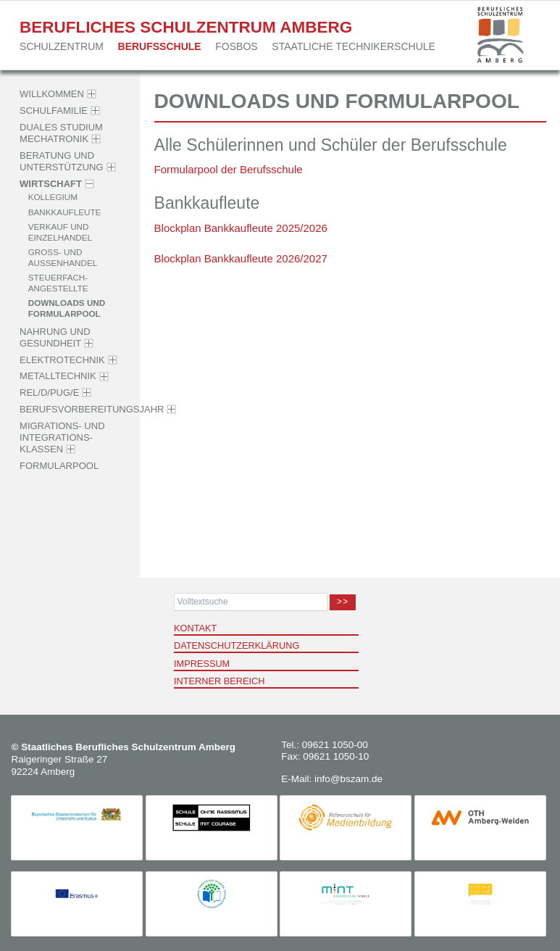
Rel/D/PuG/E (49, 393)
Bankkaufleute (65, 211)
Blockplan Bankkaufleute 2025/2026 (241, 228)
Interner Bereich (219, 681)
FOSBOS (236, 46)
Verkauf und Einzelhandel (60, 232)
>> (343, 602)
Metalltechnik (58, 377)
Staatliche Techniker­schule (354, 46)
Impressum (202, 664)
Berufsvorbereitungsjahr (92, 409)
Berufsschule (160, 46)
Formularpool (59, 466)
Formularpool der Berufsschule (229, 169)
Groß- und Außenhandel (63, 257)
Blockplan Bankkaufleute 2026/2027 (241, 258)
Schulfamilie (54, 111)
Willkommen (52, 94)
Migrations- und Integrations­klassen (62, 438)
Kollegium (53, 197)
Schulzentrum (62, 46)
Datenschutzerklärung (237, 645)
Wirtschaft (51, 184)
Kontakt (195, 628)
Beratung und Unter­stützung (62, 161)
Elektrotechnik (62, 360)
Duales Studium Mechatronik (61, 133)
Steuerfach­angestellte (58, 283)
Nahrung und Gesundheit (55, 337)
